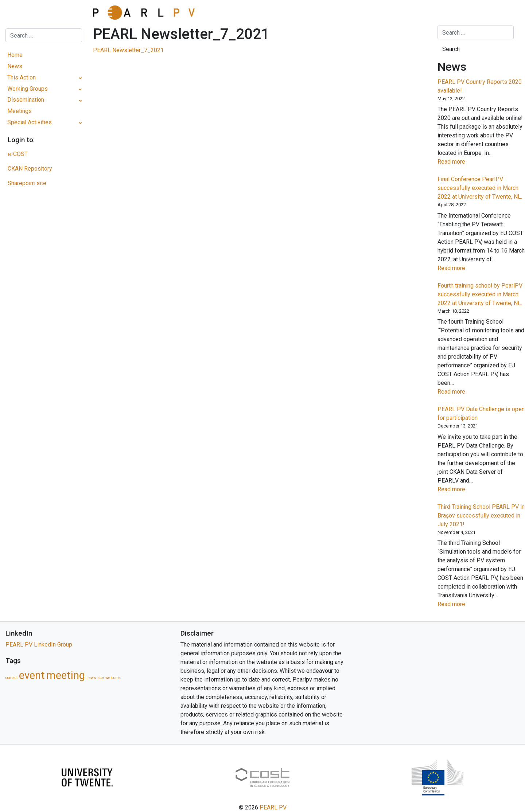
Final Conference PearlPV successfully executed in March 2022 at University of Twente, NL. (480, 188)
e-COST (18, 154)
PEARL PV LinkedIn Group (39, 645)
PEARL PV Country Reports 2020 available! (480, 86)
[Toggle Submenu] (80, 78)
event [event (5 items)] (32, 675)
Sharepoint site (27, 183)
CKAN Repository (30, 169)
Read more (463, 162)
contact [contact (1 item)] (11, 678)
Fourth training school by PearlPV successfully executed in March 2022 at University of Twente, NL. (480, 294)
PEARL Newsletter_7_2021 (128, 50)
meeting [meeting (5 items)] (66, 675)
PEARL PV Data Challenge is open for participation (481, 413)
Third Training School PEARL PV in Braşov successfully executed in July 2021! (481, 516)
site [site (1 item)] (101, 678)
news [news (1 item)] (91, 678)
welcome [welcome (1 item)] (113, 678)
